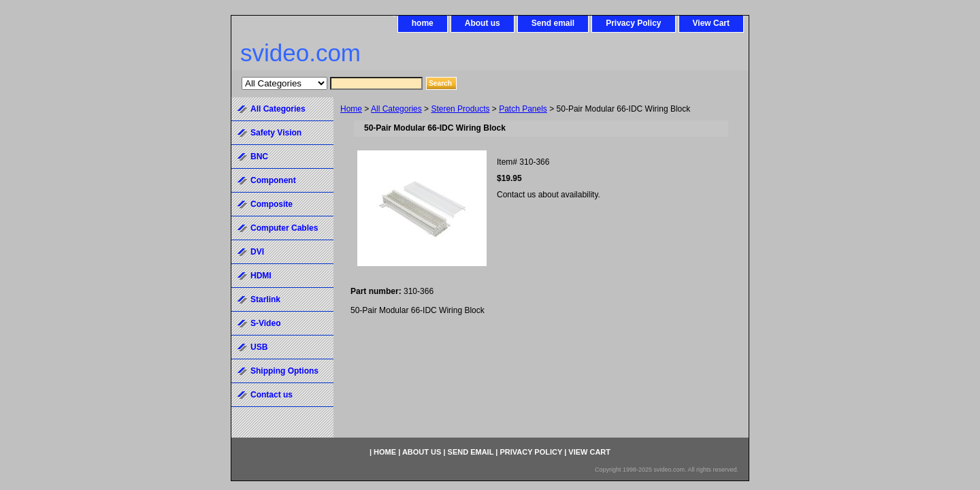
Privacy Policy (633, 23)
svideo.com (300, 53)
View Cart (711, 23)
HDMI (261, 276)
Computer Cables (284, 228)
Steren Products (460, 109)
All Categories (396, 109)
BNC (259, 157)
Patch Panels (523, 109)
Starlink (265, 299)
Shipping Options (284, 371)
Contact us (272, 395)
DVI (257, 252)
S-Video (265, 323)
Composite (272, 204)
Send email (553, 23)
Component (273, 180)
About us (483, 23)
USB (259, 347)
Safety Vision (276, 133)
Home (351, 109)
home (423, 23)
